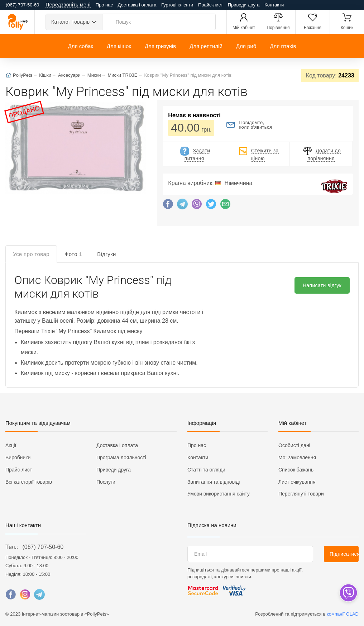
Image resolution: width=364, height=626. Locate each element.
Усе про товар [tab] (31, 254)
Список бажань (296, 470)
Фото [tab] (73, 254)
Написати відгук (322, 285)
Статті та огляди (206, 470)
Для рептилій (206, 46)
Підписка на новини (212, 525)
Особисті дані (294, 445)
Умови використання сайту (219, 494)
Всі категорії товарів (29, 482)
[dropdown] (348, 593)
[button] (75, 149)
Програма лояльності (121, 457)
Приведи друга (244, 5)
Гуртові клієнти (177, 5)
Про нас (104, 5)
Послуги (106, 482)
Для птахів (283, 46)
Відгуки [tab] (107, 254)
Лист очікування (297, 482)
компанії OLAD (343, 614)
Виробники (18, 457)
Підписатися (344, 554)
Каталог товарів (70, 22)
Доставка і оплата (137, 5)
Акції (11, 445)
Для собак (80, 46)
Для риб (246, 46)
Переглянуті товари (301, 494)
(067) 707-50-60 (43, 547)
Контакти (274, 5)
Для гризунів (160, 46)
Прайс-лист (210, 5)
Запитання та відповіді (214, 482)
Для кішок (119, 46)
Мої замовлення (297, 457)
